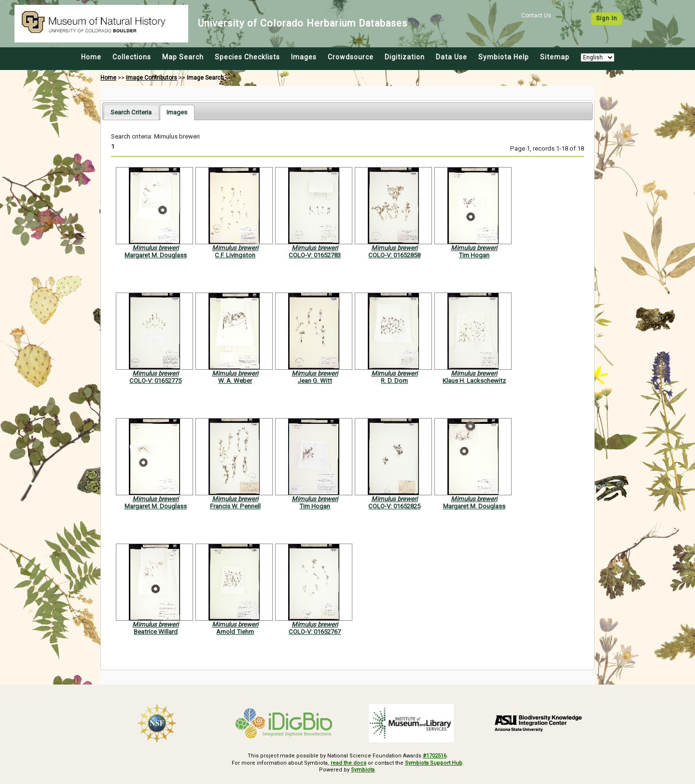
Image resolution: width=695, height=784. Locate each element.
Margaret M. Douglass (156, 255)
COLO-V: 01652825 (394, 506)
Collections (132, 57)
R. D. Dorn (394, 381)
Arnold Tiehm (235, 632)
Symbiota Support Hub (434, 763)
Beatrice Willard (156, 632)
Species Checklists (247, 57)
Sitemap (555, 57)
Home (91, 57)
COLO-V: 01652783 (315, 255)
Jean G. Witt (315, 381)
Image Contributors (152, 78)
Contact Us (536, 15)
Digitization (405, 57)
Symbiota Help (504, 57)
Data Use (452, 57)
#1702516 (435, 756)
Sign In (607, 18)
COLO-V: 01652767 (315, 632)
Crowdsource (351, 57)
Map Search (183, 57)
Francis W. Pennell (235, 506)
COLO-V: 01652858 (394, 255)
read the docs (348, 763)
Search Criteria (131, 112)
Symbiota (363, 770)
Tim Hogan (474, 255)
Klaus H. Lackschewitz (474, 381)
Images (304, 57)
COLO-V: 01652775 (155, 381)
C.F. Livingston (235, 255)
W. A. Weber (235, 381)
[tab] (131, 112)
